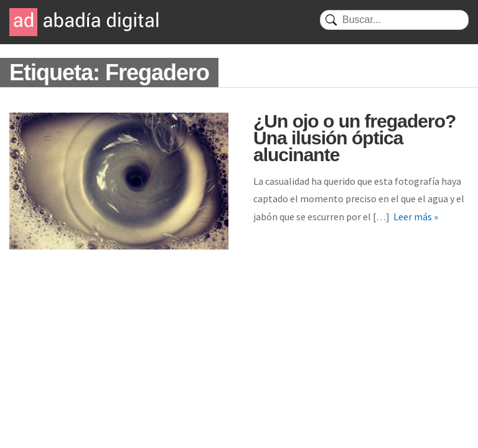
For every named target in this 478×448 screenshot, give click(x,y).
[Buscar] (394, 20)
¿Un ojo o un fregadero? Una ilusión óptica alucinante (354, 138)
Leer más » (416, 217)
